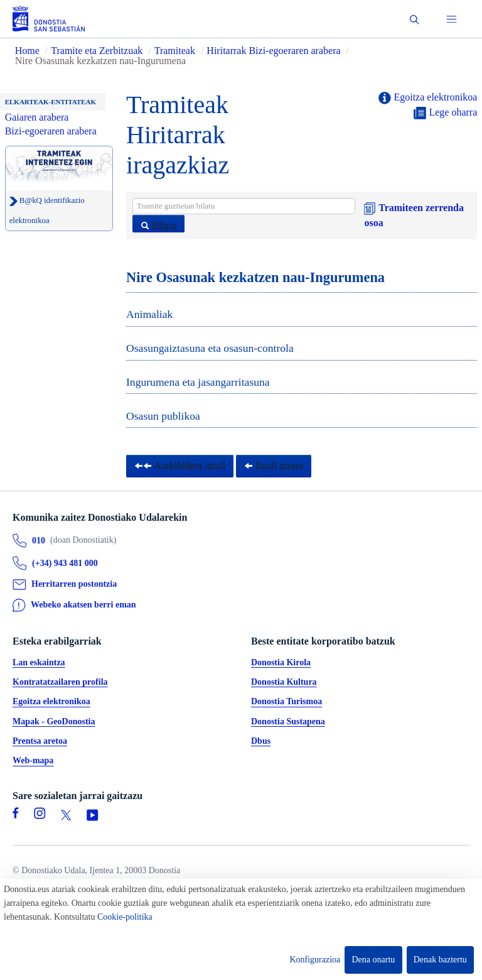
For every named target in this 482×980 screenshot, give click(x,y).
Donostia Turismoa (287, 702)
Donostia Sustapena (288, 721)
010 (39, 541)
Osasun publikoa (163, 416)
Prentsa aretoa (40, 741)
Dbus (261, 741)
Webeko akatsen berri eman (83, 605)
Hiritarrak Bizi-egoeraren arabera (275, 51)
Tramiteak (175, 51)
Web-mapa (33, 761)
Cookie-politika (125, 917)
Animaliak (149, 314)
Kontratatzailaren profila (60, 682)
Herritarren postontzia (74, 585)
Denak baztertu (440, 960)
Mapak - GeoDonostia (54, 721)
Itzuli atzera (274, 466)
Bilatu (158, 226)
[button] (415, 19)
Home (27, 51)
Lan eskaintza (39, 662)
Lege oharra (445, 113)
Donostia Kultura (284, 682)
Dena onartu (374, 960)
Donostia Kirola (281, 662)
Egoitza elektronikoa (428, 98)
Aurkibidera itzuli (180, 466)
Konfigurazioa (315, 960)
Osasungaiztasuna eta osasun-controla (210, 348)
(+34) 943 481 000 (65, 563)
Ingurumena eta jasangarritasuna (198, 382)
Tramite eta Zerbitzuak (97, 51)
